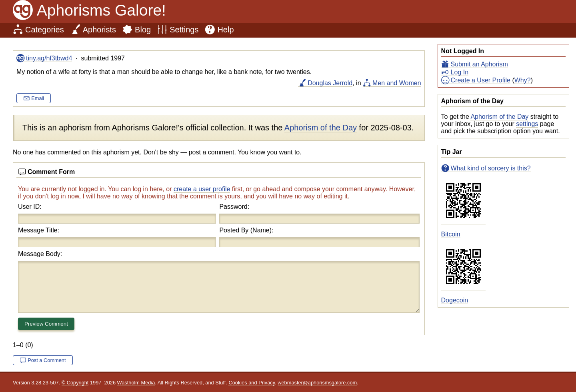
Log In (460, 72)
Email (38, 98)
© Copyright (75, 383)
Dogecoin (455, 300)
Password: (234, 207)
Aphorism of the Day (499, 117)
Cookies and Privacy (252, 383)
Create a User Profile (481, 80)
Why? (523, 80)
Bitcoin (451, 234)
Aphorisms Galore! (101, 10)
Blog (143, 30)
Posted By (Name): (246, 230)
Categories (45, 30)
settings (527, 124)
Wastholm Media (136, 383)
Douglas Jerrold (330, 83)
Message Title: (39, 230)
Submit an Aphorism (479, 64)
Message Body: (40, 254)
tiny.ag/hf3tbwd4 (49, 58)
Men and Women (397, 83)
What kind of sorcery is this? (491, 168)
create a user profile (202, 189)
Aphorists (99, 30)
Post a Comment (47, 360)
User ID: (30, 207)
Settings (184, 30)
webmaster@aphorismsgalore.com (317, 383)
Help (225, 30)
